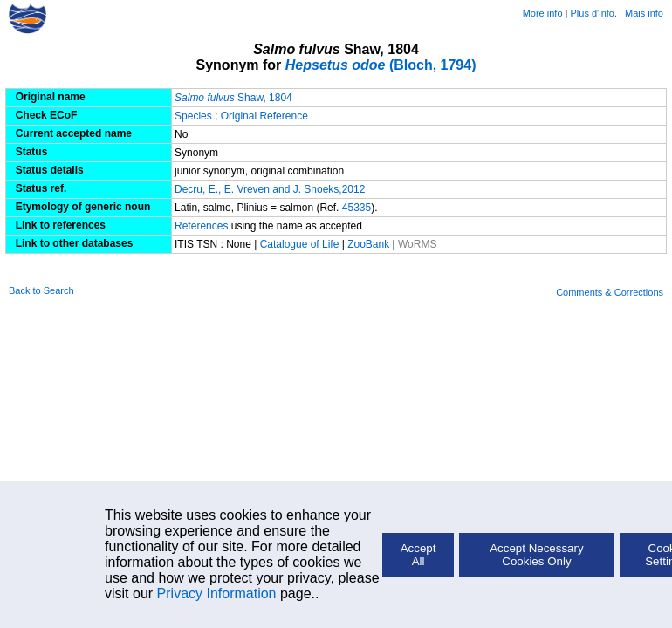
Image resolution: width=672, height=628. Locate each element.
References (201, 226)
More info (543, 13)
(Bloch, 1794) (381, 65)
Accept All (418, 555)
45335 (357, 208)
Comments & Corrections (610, 292)
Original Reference (264, 116)
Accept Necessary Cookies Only (536, 555)
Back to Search (41, 290)
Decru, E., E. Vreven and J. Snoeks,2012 (270, 189)
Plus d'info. (594, 13)
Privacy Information (217, 594)
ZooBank (370, 244)
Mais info (644, 13)
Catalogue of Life (301, 244)
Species (193, 116)
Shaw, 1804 (233, 98)
